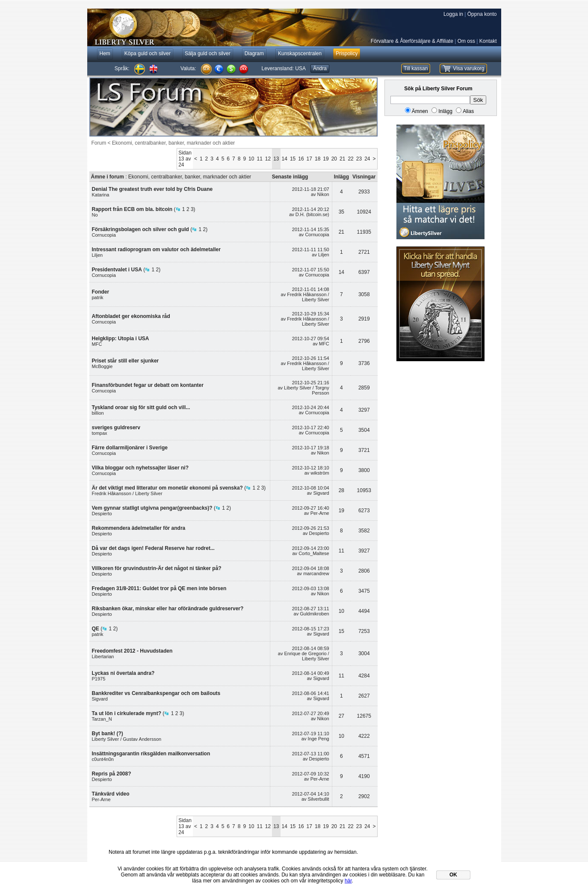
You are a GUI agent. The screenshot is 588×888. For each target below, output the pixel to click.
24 (367, 159)
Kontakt (488, 41)
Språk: (122, 68)
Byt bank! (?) (108, 734)
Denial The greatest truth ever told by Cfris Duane (152, 189)
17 (309, 159)
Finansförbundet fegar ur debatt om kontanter (148, 385)
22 (350, 159)
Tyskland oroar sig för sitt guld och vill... (141, 407)
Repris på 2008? (112, 774)
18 (318, 159)
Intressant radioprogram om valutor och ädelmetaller (156, 249)
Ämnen (420, 111)
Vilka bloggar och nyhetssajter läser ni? (140, 468)
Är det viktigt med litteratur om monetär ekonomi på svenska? (167, 488)
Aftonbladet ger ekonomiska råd (131, 316)
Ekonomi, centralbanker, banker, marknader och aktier (173, 143)
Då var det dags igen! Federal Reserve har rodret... (153, 548)
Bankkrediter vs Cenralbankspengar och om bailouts (156, 693)
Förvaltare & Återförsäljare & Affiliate (412, 41)
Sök (478, 100)
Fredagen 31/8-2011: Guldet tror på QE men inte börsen (159, 588)
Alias (468, 111)
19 (326, 159)
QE (96, 629)
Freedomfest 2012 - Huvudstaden (132, 651)
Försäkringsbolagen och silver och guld (140, 229)
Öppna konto (482, 14)
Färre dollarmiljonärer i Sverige (130, 448)
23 (359, 159)
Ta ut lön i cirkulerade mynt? (127, 713)
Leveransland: (284, 68)
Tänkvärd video (111, 794)
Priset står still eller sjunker (126, 361)
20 (334, 159)
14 (285, 159)
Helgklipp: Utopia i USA (121, 339)
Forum (99, 143)
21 (342, 159)
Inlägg (445, 111)
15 (293, 159)
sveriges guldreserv (116, 428)
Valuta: (188, 68)
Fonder (101, 292)
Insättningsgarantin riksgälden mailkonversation (151, 754)
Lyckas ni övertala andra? (123, 673)
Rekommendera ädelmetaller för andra (139, 528)
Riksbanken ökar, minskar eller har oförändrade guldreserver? (168, 609)
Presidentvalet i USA (117, 270)
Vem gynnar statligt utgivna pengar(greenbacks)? (152, 508)
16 (301, 159)
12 (268, 159)
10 (251, 159)
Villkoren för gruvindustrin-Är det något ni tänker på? (157, 568)
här (348, 881)
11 (259, 159)
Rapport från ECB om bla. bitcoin (132, 209)
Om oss (466, 41)
